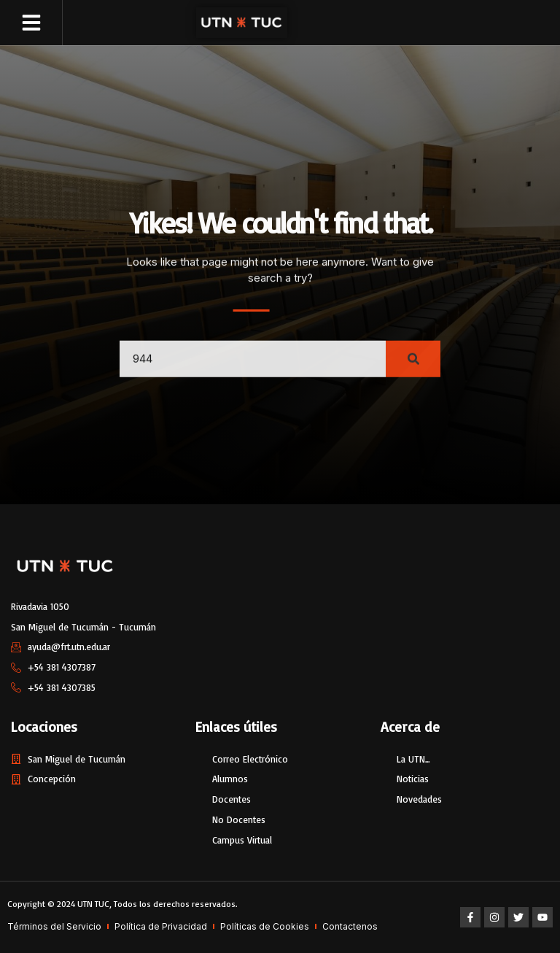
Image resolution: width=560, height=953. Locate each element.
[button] (31, 23)
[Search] (413, 370)
